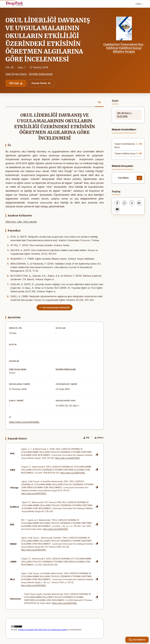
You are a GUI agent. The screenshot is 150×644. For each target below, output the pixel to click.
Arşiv (115, 101)
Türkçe (139, 4)
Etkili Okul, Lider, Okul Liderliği (21, 222)
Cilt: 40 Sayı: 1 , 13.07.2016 (125, 115)
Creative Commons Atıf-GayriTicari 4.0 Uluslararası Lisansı (43, 630)
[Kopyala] (97, 455)
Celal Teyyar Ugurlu (16, 74)
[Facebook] (117, 203)
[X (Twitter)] (132, 203)
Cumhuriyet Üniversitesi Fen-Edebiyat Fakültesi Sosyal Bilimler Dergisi (124, 48)
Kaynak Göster (41, 83)
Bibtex (99, 438)
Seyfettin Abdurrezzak (41, 74)
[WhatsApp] (124, 203)
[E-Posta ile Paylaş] (117, 209)
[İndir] (139, 178)
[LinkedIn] (139, 203)
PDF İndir (16, 83)
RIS (86, 438)
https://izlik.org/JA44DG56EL (24, 422)
